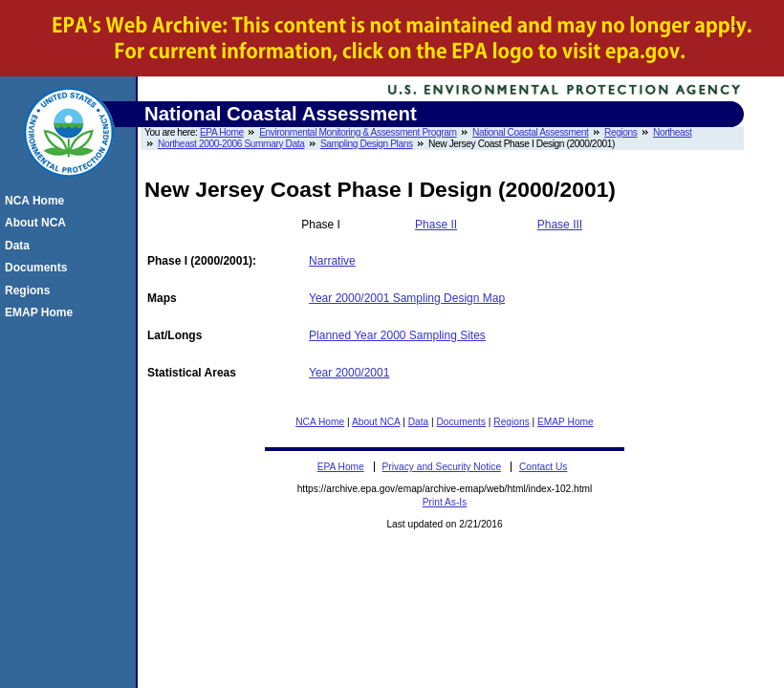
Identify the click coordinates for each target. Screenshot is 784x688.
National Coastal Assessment (531, 132)
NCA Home (320, 422)
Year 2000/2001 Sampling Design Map (407, 298)
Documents (462, 422)
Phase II (436, 225)
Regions (621, 132)
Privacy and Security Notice (442, 467)
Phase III (560, 225)
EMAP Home (566, 422)
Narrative (332, 261)
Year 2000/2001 (349, 373)
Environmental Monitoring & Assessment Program (358, 132)
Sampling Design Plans (367, 144)
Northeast (673, 132)
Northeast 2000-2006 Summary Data (231, 144)
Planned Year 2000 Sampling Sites (397, 335)
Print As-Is (445, 502)
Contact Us (543, 467)
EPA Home (222, 132)
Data (419, 422)
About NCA (376, 422)
